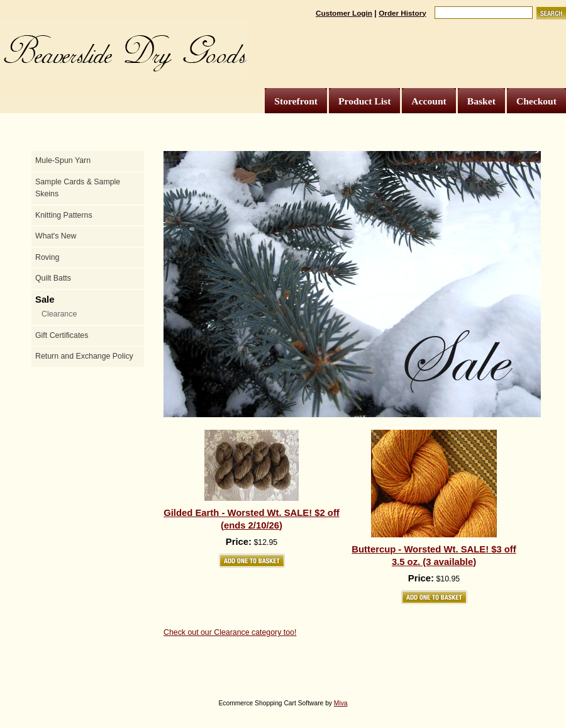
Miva (341, 703)
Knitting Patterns (64, 215)
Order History (402, 13)
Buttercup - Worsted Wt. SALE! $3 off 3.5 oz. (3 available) (434, 556)
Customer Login (344, 13)
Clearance (59, 314)
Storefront (296, 101)
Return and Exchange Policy (84, 356)
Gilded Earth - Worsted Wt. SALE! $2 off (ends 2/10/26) (252, 519)
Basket (481, 101)
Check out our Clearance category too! (230, 632)
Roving (47, 257)
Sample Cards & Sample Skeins (78, 188)
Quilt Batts (53, 278)
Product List (364, 101)
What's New (56, 236)
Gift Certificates (62, 335)
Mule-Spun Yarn (63, 160)
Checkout (536, 101)
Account (429, 101)
